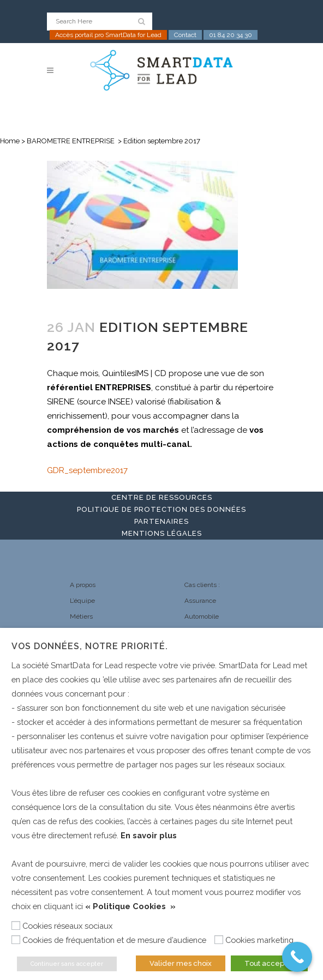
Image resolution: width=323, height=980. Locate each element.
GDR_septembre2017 (87, 470)
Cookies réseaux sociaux (67, 926)
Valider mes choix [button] (181, 963)
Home (10, 141)
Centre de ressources (162, 497)
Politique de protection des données (161, 509)
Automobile (202, 616)
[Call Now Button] (297, 957)
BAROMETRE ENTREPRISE (71, 141)
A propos (83, 585)
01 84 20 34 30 (231, 35)
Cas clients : (202, 585)
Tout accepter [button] (269, 963)
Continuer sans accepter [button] (67, 964)
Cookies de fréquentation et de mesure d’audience (114, 940)
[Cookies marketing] (219, 940)
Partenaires (161, 521)
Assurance (200, 601)
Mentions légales (162, 533)
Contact (185, 35)
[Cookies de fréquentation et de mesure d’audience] (16, 940)
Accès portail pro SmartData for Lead (108, 35)
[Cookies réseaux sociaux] (16, 925)
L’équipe (82, 601)
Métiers (81, 616)
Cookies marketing (259, 940)
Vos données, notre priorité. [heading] (90, 646)
